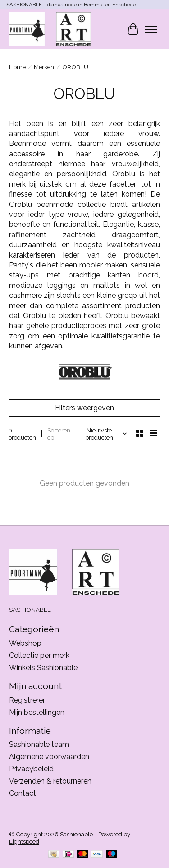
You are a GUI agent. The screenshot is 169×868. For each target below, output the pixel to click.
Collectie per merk (39, 655)
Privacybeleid (31, 769)
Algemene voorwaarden (49, 757)
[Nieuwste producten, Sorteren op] (102, 434)
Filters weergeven (84, 408)
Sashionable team (39, 744)
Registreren (28, 700)
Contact (23, 793)
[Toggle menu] (151, 29)
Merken (44, 67)
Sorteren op (59, 434)
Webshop (25, 643)
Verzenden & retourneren (50, 781)
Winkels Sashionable (43, 668)
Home (17, 67)
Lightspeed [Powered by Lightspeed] (24, 841)
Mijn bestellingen (37, 712)
